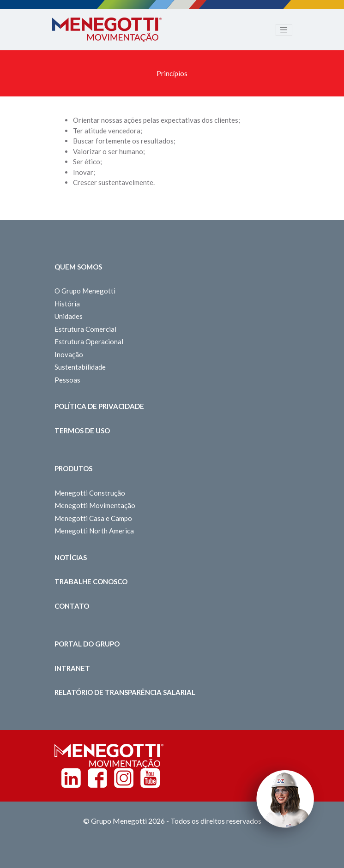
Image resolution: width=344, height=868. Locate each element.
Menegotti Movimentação (95, 505)
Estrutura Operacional (89, 341)
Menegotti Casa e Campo (93, 518)
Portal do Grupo (87, 644)
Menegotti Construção (90, 493)
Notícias (71, 557)
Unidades (69, 316)
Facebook (97, 778)
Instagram (124, 778)
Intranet (72, 668)
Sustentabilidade (80, 367)
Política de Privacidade (99, 406)
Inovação (69, 354)
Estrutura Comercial (85, 329)
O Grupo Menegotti (85, 291)
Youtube (150, 778)
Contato (72, 606)
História (67, 304)
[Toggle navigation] (284, 30)
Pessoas (67, 380)
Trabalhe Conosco (91, 581)
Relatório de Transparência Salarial (125, 692)
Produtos (73, 468)
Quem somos (78, 267)
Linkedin (71, 778)
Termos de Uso (82, 431)
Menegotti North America (94, 531)
